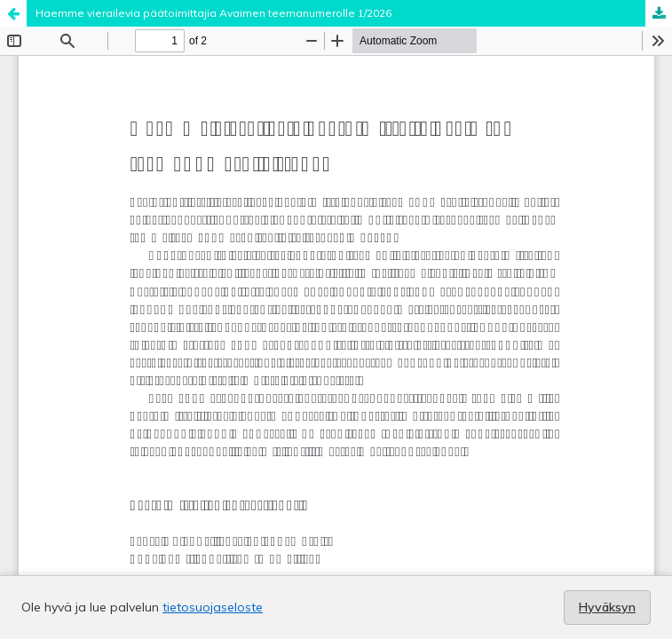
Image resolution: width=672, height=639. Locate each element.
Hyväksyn (607, 607)
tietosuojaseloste (213, 607)
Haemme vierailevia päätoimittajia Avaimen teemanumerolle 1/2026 (213, 13)
